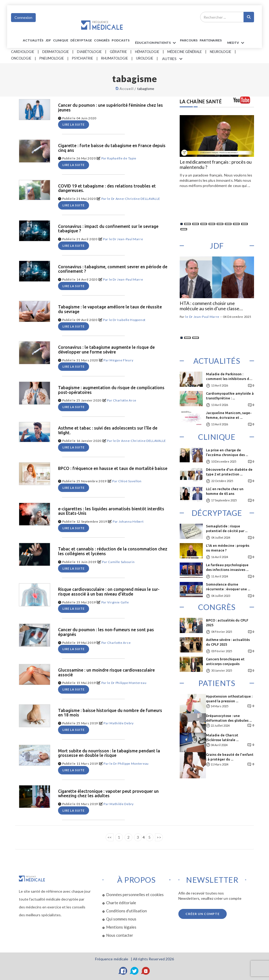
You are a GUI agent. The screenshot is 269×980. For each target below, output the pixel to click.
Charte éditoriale (121, 903)
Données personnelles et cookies (135, 895)
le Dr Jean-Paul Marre (126, 239)
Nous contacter (120, 935)
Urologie (145, 58)
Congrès (102, 40)
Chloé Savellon (130, 481)
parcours (189, 40)
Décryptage (81, 40)
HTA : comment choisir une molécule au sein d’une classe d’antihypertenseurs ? (209, 306)
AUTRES (173, 59)
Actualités (33, 40)
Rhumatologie (115, 58)
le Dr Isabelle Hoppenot (127, 320)
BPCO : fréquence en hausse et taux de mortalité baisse (113, 468)
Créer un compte (203, 914)
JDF (48, 40)
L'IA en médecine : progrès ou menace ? (228, 548)
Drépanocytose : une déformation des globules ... (229, 718)
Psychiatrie (82, 58)
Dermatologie (56, 52)
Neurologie (221, 52)
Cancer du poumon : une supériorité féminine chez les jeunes (110, 108)
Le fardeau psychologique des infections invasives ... (227, 567)
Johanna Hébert (131, 521)
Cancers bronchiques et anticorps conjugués (225, 661)
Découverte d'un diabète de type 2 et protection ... (229, 472)
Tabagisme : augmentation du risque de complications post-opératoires (111, 390)
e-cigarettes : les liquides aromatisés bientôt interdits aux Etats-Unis (111, 511)
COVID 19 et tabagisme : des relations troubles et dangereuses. (107, 188)
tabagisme (146, 89)
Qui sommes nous (121, 919)
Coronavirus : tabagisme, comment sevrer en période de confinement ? (113, 269)
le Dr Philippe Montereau (127, 683)
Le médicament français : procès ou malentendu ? (216, 165)
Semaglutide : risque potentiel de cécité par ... (227, 528)
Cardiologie (23, 52)
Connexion (23, 17)
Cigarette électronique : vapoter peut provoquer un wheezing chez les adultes (108, 794)
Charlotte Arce (125, 400)
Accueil (127, 89)
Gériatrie (118, 52)
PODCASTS (121, 40)
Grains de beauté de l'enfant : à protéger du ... (230, 757)
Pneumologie (52, 58)
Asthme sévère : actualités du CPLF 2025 (228, 642)
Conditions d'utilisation (126, 911)
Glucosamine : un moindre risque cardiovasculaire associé (106, 673)
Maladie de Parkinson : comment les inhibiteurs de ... (229, 378)
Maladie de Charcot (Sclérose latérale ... (222, 737)
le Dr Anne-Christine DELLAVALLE (134, 199)
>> (159, 837)
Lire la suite (74, 124)
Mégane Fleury (121, 360)
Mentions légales (121, 927)
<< (110, 837)
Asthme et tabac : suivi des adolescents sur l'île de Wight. (108, 430)
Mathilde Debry (122, 723)
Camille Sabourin (121, 562)
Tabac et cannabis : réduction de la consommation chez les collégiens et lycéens (113, 551)
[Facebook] (123, 971)
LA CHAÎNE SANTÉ (201, 101)
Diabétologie (89, 52)
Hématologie (147, 52)
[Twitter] (134, 971)
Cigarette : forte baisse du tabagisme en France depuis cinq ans (112, 148)
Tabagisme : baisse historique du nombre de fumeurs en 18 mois (110, 713)
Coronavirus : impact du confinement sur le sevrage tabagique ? (108, 229)
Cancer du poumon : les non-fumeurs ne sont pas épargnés (106, 632)
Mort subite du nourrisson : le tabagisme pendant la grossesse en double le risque (109, 753)
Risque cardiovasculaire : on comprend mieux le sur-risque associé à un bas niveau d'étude (109, 592)
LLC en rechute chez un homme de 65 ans (225, 491)
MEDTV (237, 43)
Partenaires (211, 40)
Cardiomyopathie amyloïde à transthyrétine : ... (230, 396)
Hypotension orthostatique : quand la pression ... (229, 699)
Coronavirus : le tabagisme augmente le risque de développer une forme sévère (106, 350)
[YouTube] (146, 971)
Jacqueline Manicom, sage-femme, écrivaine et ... (229, 415)
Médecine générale (185, 52)
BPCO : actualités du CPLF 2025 (227, 623)
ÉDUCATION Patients (156, 43)
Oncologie (21, 58)
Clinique (61, 40)
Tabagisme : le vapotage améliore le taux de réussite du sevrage (110, 309)
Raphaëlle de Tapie (122, 158)
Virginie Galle (118, 602)
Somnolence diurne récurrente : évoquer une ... (228, 587)
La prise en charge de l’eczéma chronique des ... (227, 452)
